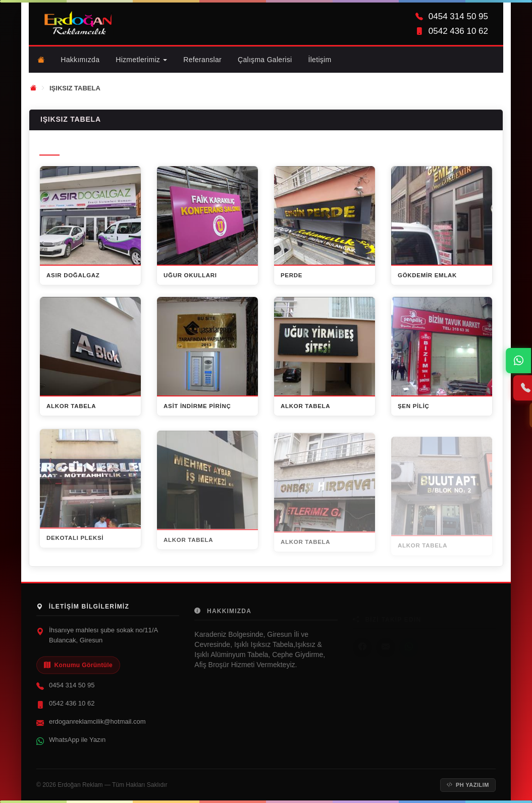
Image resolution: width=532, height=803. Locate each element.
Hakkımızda (80, 60)
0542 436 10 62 (72, 708)
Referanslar (202, 60)
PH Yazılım (468, 785)
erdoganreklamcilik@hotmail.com (97, 726)
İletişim (320, 59)
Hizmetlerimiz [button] (141, 60)
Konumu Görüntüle (78, 670)
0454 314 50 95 (72, 690)
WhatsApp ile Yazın (77, 745)
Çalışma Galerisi (265, 60)
